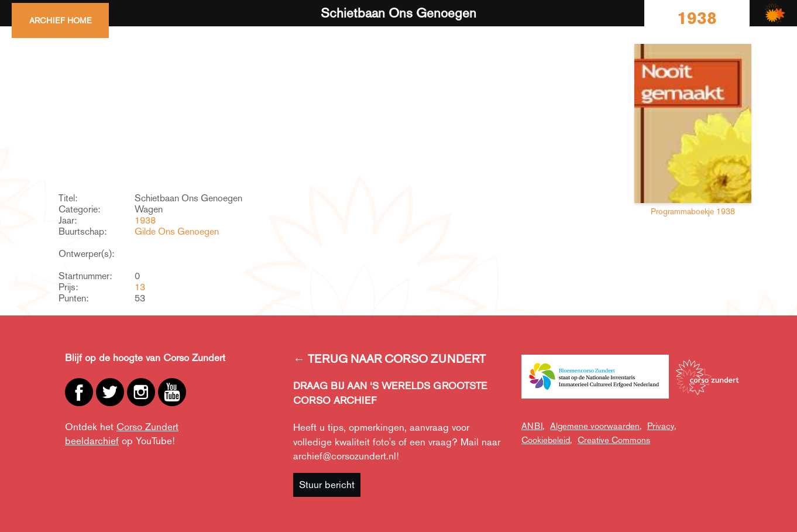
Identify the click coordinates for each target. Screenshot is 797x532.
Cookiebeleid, (547, 440)
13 (140, 287)
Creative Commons (614, 440)
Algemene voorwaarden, (596, 426)
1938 (145, 220)
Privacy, (662, 426)
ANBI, (533, 426)
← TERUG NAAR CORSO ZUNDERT (389, 359)
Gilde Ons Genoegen (177, 231)
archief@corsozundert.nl (345, 456)
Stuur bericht (327, 485)
